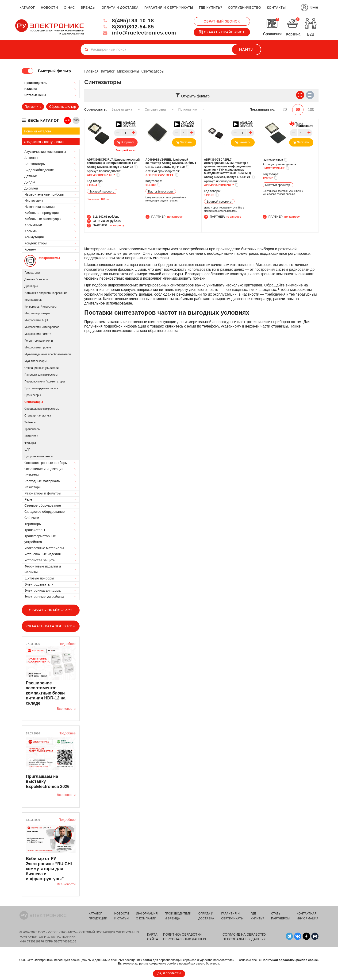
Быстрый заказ (125, 150)
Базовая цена (126, 109)
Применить (33, 107)
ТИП (76, 120)
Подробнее (67, 644)
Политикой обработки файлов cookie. (290, 960)
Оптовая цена (159, 109)
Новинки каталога (37, 131)
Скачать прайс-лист (222, 32)
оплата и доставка (120, 8)
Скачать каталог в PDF (51, 626)
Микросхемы (128, 71)
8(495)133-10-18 (128, 21)
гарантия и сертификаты (169, 8)
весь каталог (43, 121)
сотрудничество (244, 8)
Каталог (108, 71)
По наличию (192, 109)
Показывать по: (262, 109)
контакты (276, 8)
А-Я (67, 120)
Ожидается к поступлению (44, 142)
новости (49, 8)
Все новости (66, 709)
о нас (69, 8)
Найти (246, 50)
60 (298, 110)
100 (311, 110)
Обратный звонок (222, 21)
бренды (88, 8)
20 (285, 110)
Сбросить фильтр (62, 107)
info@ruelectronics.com (139, 33)
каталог (27, 8)
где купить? (211, 8)
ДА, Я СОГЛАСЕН (169, 973)
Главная (91, 71)
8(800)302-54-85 (128, 27)
